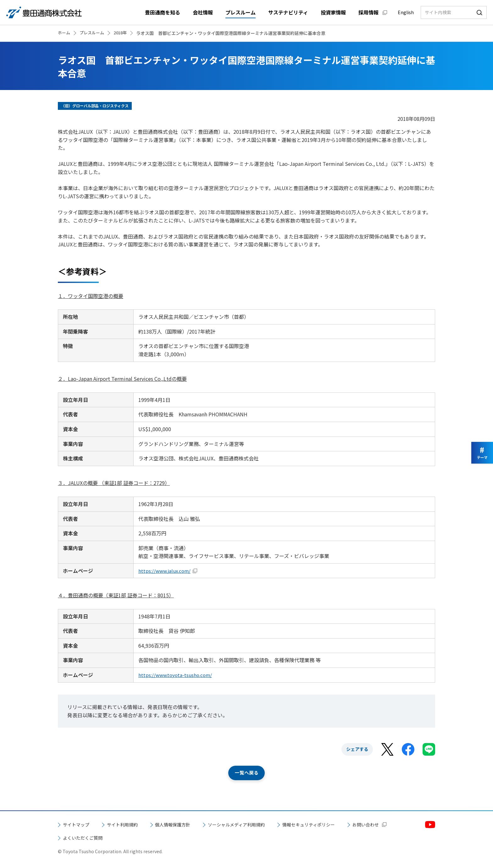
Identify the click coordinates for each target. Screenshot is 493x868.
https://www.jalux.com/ (166, 571)
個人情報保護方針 (184, 825)
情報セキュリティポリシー (334, 825)
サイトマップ (78, 825)
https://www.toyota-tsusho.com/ (177, 675)
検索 (479, 12)
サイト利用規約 (128, 825)
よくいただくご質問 (141, 838)
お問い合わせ (78, 838)
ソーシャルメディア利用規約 (254, 825)
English (406, 12)
